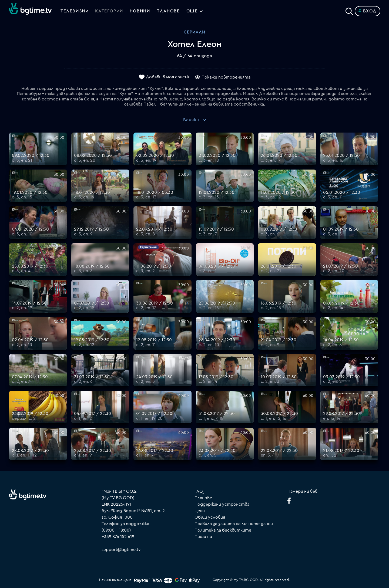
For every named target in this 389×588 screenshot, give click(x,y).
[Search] (349, 10)
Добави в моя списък (168, 77)
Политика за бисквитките (223, 530)
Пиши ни (203, 537)
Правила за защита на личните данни (234, 524)
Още (192, 11)
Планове (203, 498)
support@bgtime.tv (121, 550)
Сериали (194, 32)
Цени (200, 511)
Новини (140, 11)
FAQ (199, 491)
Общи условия (210, 517)
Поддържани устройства (222, 504)
